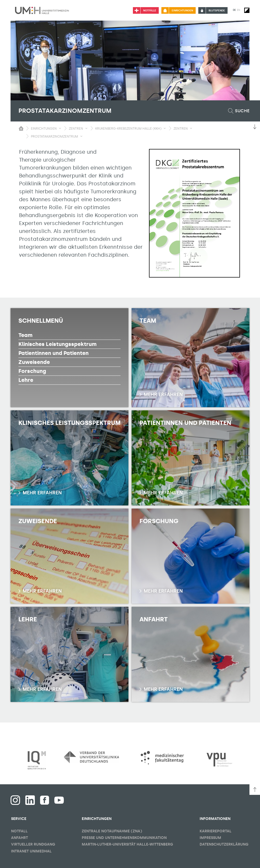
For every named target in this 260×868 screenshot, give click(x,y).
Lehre (26, 380)
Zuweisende (34, 362)
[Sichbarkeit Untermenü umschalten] (60, 128)
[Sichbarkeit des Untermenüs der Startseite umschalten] (21, 128)
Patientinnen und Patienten (54, 353)
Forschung (32, 371)
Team (25, 335)
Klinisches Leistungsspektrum (57, 344)
